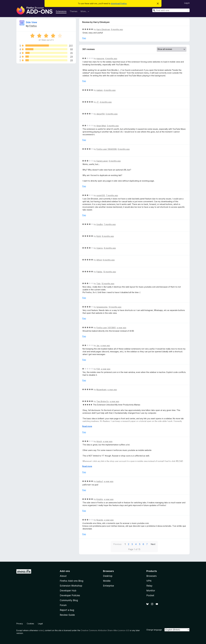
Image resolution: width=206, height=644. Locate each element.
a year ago (122, 328)
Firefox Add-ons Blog (72, 581)
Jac (98, 345)
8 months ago (108, 236)
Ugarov (100, 248)
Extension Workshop (71, 586)
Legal (40, 624)
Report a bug (67, 610)
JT (98, 102)
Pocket (150, 595)
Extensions (61, 11)
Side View (31, 22)
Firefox (33, 26)
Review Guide (67, 615)
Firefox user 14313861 (106, 328)
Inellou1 (100, 481)
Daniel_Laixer (102, 161)
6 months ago (124, 149)
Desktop (108, 576)
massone (100, 58)
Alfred (99, 260)
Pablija (99, 272)
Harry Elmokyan (103, 29)
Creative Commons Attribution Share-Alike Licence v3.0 (105, 630)
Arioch (99, 441)
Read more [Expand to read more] (87, 426)
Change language (154, 630)
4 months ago (111, 58)
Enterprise (108, 586)
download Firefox (119, 3)
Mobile (107, 581)
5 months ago (112, 114)
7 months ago (112, 195)
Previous (117, 544)
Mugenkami (101, 390)
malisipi (100, 90)
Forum (63, 605)
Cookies (30, 624)
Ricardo (100, 520)
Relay (149, 586)
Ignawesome (102, 307)
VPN (149, 581)
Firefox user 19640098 (107, 149)
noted (41, 630)
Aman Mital (101, 126)
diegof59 (101, 114)
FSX (98, 369)
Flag (84, 38)
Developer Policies (70, 595)
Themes (74, 11)
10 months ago (110, 272)
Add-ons (65, 571)
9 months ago (117, 29)
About (63, 576)
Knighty (100, 499)
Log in (187, 3)
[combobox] (171, 10)
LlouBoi (100, 224)
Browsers (151, 576)
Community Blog (69, 600)
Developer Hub (68, 591)
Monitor (151, 591)
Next (153, 544)
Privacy (20, 624)
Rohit (99, 236)
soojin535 (101, 195)
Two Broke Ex (103, 401)
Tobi (98, 284)
